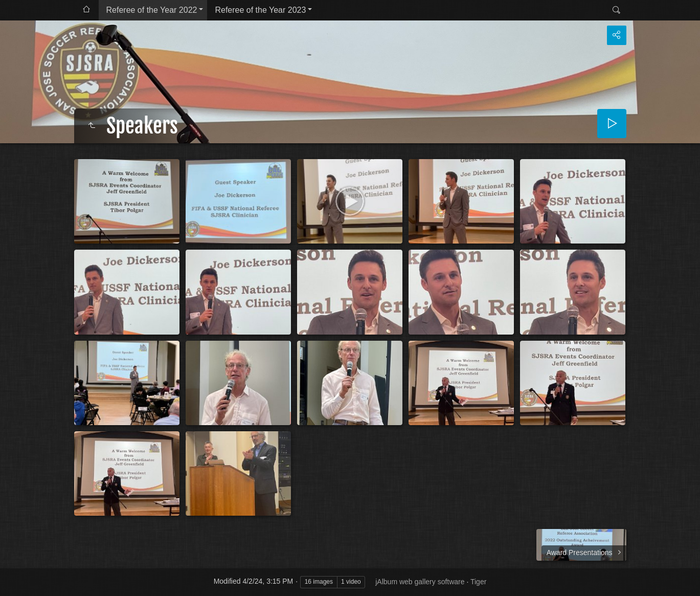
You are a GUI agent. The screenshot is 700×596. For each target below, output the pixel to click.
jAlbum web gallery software (420, 582)
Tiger (478, 582)
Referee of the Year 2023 (260, 10)
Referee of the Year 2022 (152, 10)
